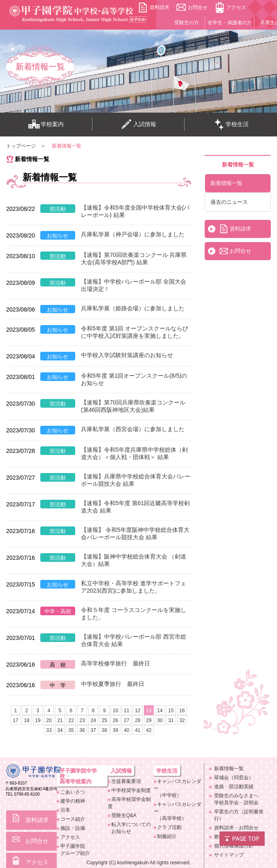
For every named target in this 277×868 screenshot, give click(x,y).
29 (149, 720)
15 (171, 711)
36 (82, 730)
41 (137, 730)
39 (115, 730)
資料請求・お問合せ (236, 828)
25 (104, 720)
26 (115, 720)
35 (71, 730)
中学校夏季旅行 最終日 (113, 684)
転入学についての (133, 828)
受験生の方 (187, 23)
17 (15, 720)
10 (115, 711)
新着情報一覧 (226, 183)
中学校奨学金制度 (131, 790)
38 (104, 730)
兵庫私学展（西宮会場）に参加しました (133, 429)
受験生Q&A (124, 815)
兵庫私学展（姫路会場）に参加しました (133, 308)
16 (182, 711)
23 (82, 720)
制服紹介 (167, 836)
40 (126, 730)
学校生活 (231, 125)
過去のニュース (229, 202)
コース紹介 (73, 819)
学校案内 (46, 125)
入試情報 (138, 125)
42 (149, 730)
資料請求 (159, 7)
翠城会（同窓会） (234, 778)
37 (93, 730)
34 (60, 730)
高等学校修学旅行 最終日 (115, 663)
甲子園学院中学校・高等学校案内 (78, 776)
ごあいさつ (73, 792)
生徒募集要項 (126, 781)
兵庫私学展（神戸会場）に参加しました (133, 234)
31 (171, 720)
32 (182, 720)
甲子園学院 (84, 850)
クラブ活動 (169, 827)
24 (93, 720)
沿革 (65, 810)
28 (137, 720)
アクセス (236, 7)
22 (71, 720)
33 (49, 730)
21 (60, 720)
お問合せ (198, 7)
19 (38, 720)
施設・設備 (73, 828)
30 (160, 720)
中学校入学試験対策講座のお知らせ (127, 355)
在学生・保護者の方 (230, 23)
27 (126, 720)
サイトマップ (229, 855)
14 (160, 711)
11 (126, 711)
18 (27, 720)
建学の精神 (73, 801)
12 (137, 711)
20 (49, 720)
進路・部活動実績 (234, 787)
